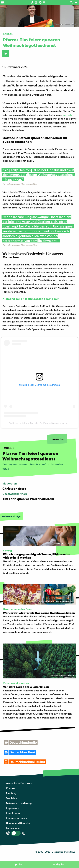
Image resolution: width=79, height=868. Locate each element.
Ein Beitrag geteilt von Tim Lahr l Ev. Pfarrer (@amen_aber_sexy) (39, 423)
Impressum (13, 808)
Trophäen (12, 798)
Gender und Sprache (18, 823)
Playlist (60, 864)
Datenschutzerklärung (19, 803)
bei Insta (68, 115)
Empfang (11, 793)
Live (20, 864)
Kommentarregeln (16, 818)
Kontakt (11, 788)
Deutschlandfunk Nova (19, 783)
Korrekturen (13, 813)
